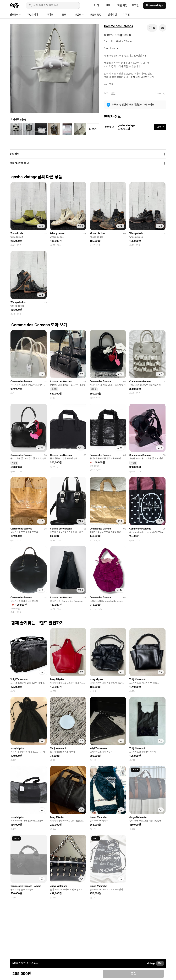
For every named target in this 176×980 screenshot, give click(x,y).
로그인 (135, 5)
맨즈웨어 (15, 15)
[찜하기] (152, 28)
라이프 (51, 15)
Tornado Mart (18, 233)
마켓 (96, 5)
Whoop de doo (58, 233)
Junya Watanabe (98, 817)
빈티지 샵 (112, 15)
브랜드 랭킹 (96, 15)
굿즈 (65, 15)
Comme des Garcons (119, 26)
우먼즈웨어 (34, 15)
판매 (108, 5)
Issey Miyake (57, 679)
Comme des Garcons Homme (26, 886)
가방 (113, 93)
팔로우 (160, 127)
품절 (133, 974)
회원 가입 (122, 5)
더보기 (93, 129)
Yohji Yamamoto (19, 679)
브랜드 (79, 15)
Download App (155, 5)
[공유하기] (163, 28)
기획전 (126, 15)
